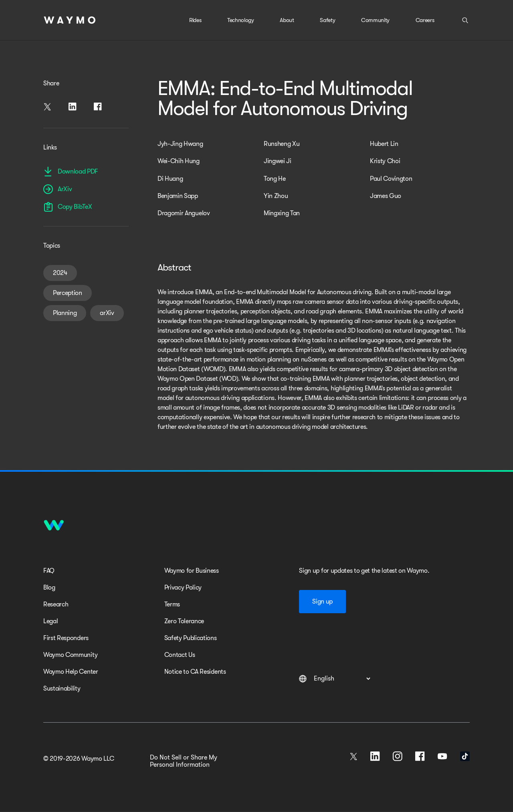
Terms (172, 604)
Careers (425, 20)
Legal (50, 621)
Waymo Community (70, 655)
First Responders (66, 638)
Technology (241, 20)
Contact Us (180, 655)
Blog (49, 588)
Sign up (322, 602)
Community (375, 20)
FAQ (49, 571)
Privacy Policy (183, 588)
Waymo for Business (192, 571)
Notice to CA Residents (195, 672)
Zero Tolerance (184, 621)
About (287, 20)
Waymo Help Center (71, 672)
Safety (327, 20)
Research (56, 604)
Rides (195, 20)
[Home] (70, 20)
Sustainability (62, 689)
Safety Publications (191, 638)
